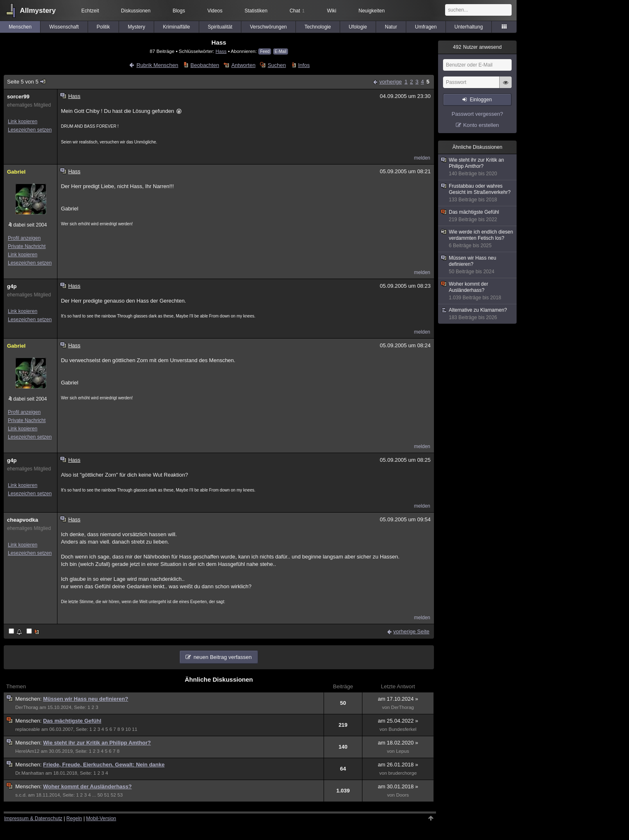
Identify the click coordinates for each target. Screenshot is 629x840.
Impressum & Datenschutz (33, 819)
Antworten (244, 65)
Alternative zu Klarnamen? (478, 314)
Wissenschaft (64, 27)
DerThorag (27, 707)
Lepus (403, 751)
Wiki (332, 11)
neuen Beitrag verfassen (223, 657)
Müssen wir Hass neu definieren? (86, 699)
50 (100, 795)
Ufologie (358, 27)
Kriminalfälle (176, 27)
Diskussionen (136, 11)
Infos (304, 65)
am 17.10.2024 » (398, 699)
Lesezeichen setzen (30, 130)
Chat (297, 11)
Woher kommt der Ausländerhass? (87, 786)
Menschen (20, 27)
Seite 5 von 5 (27, 82)
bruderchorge (403, 773)
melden (422, 158)
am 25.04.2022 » (398, 721)
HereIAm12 (27, 751)
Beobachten (205, 65)
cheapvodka (23, 520)
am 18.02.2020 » (398, 743)
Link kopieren (23, 122)
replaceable (28, 729)
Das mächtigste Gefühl (72, 721)
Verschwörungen (268, 27)
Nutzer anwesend (477, 47)
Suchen (277, 65)
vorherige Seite (411, 631)
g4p (12, 286)
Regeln (74, 819)
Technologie (318, 27)
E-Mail (281, 51)
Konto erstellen (481, 125)
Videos (215, 11)
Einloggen (481, 100)
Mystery (136, 27)
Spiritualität (220, 27)
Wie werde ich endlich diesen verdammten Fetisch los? (478, 239)
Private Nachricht (27, 246)
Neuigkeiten (372, 11)
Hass (221, 51)
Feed (265, 51)
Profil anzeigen (24, 238)
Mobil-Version (101, 819)
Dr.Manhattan (30, 773)
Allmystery (38, 11)
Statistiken (256, 11)
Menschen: (29, 699)
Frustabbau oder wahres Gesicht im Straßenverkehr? (478, 193)
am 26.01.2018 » (398, 765)
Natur (391, 27)
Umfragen (426, 27)
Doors (403, 795)
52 (113, 795)
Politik (103, 27)
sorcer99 (18, 97)
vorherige (391, 82)
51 (107, 795)
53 (120, 795)
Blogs (179, 11)
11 (135, 729)
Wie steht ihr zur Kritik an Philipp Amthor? (97, 743)
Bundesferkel (403, 729)
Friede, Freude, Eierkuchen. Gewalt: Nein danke (104, 765)
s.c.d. (21, 795)
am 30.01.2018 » (398, 786)
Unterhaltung (469, 27)
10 (128, 729)
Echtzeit (90, 11)
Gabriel (16, 172)
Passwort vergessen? (477, 114)
